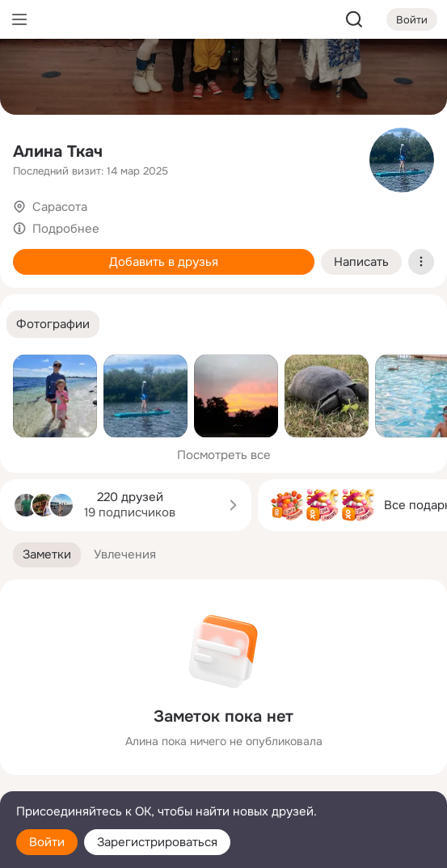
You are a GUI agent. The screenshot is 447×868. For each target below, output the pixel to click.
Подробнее (66, 229)
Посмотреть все (224, 455)
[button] (53, 324)
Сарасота (60, 207)
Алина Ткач (58, 152)
